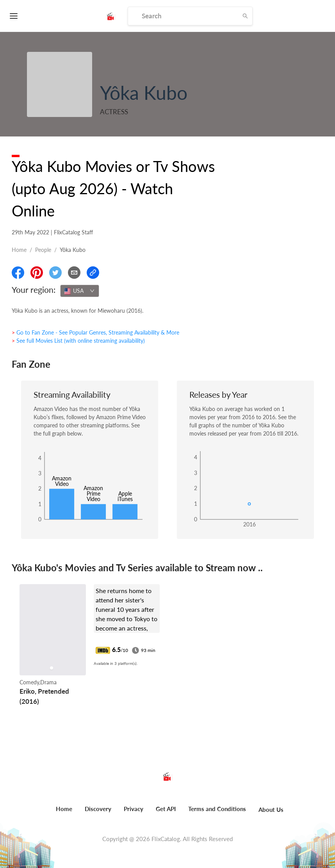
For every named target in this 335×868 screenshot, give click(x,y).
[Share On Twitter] (55, 273)
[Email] (74, 273)
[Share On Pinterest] (37, 273)
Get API (166, 809)
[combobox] (80, 291)
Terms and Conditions (217, 809)
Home (19, 250)
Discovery (98, 809)
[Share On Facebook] (18, 273)
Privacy (134, 809)
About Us (271, 810)
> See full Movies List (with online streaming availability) (78, 341)
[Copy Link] (93, 273)
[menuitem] (64, 813)
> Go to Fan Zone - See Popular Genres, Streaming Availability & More (95, 332)
